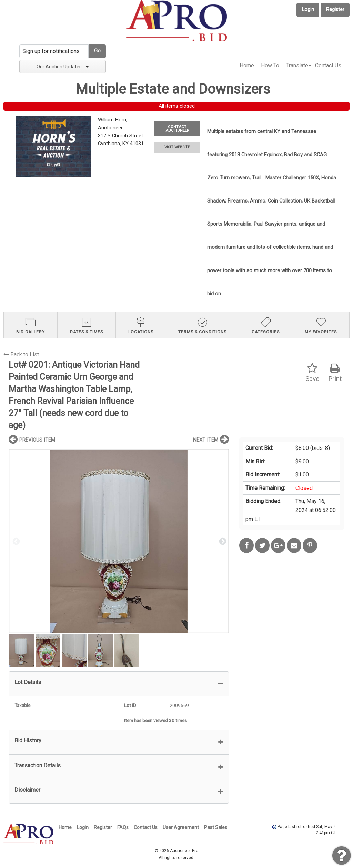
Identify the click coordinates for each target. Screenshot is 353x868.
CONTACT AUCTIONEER (177, 129)
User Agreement (181, 827)
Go (97, 51)
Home (247, 65)
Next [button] (222, 541)
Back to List (21, 354)
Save (312, 373)
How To (270, 65)
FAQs (123, 827)
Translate (297, 65)
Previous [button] (16, 541)
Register (335, 9)
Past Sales (216, 827)
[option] (119, 541)
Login (308, 9)
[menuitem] (247, 66)
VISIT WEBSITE (177, 147)
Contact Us (328, 65)
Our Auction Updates (63, 67)
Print (335, 373)
